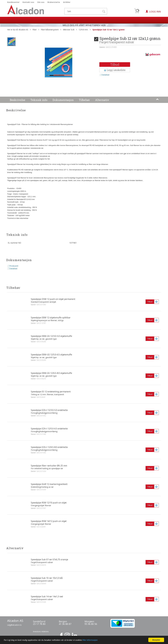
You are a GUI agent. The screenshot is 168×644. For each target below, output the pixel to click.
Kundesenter (13, 2)
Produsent (14, 266)
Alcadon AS (23, 30)
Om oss (41, 2)
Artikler (67, 2)
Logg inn (155, 12)
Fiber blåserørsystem (50, 30)
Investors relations (41, 631)
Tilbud (115, 64)
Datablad (105, 75)
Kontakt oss (28, 2)
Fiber (35, 30)
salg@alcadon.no (14, 625)
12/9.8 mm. (83, 30)
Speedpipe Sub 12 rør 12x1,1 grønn (108, 30)
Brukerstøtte (54, 2)
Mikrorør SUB (69, 30)
